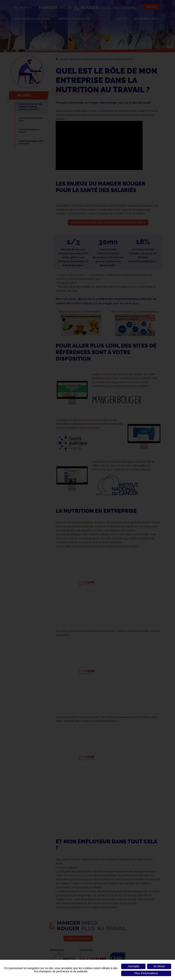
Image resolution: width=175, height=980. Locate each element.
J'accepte (133, 966)
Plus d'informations (146, 973)
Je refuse (159, 966)
